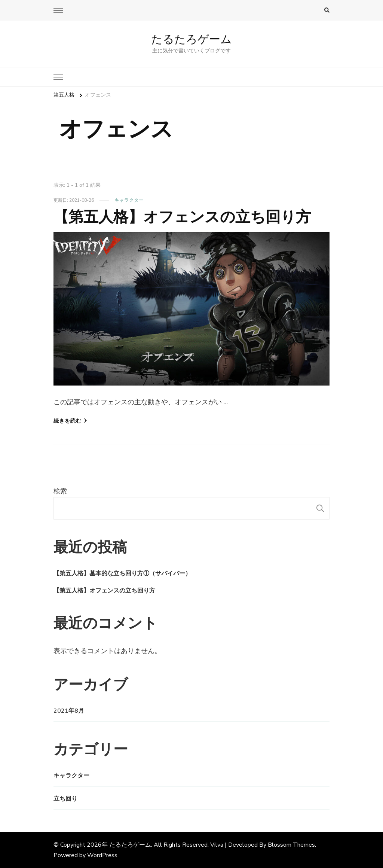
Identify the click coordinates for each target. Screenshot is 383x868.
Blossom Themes (291, 845)
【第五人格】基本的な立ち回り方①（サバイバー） (122, 573)
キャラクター (129, 200)
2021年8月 (69, 711)
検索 (60, 491)
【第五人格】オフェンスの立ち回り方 (182, 217)
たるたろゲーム (191, 39)
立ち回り (65, 799)
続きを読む (70, 421)
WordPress (102, 855)
